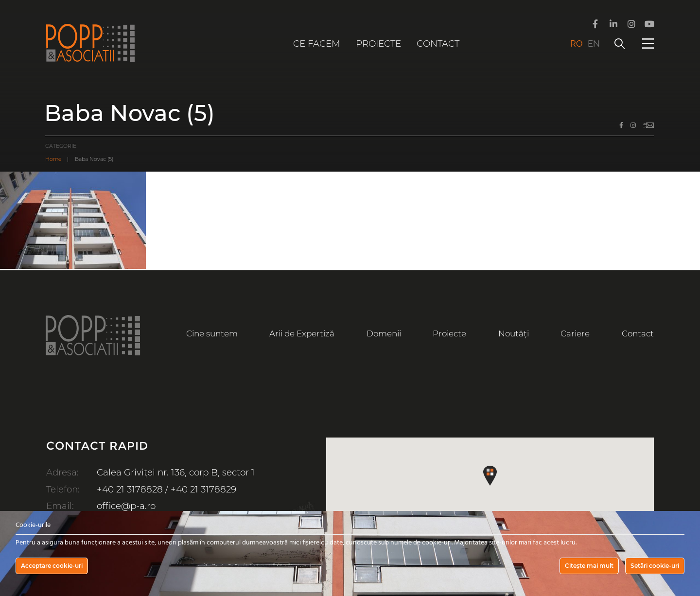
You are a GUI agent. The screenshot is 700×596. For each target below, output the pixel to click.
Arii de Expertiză (302, 333)
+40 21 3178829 (203, 489)
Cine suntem (212, 333)
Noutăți (514, 333)
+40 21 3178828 (130, 489)
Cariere (575, 333)
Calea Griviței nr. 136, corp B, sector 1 (176, 472)
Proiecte (378, 44)
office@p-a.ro (126, 506)
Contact (438, 44)
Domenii (384, 333)
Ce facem (317, 44)
